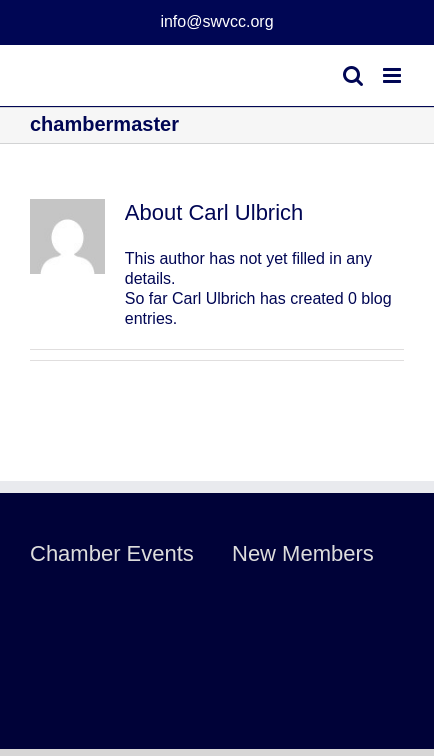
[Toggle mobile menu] (393, 75)
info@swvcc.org (216, 21)
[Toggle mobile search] (353, 75)
